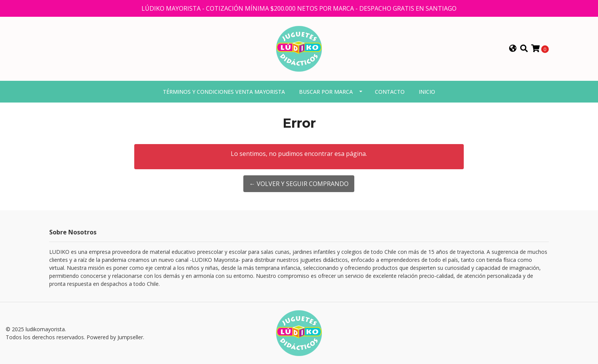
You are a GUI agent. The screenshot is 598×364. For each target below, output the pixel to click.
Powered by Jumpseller (115, 337)
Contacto (390, 92)
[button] (513, 49)
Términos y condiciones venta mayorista (224, 92)
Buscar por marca (326, 92)
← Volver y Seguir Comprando (299, 184)
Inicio (427, 92)
